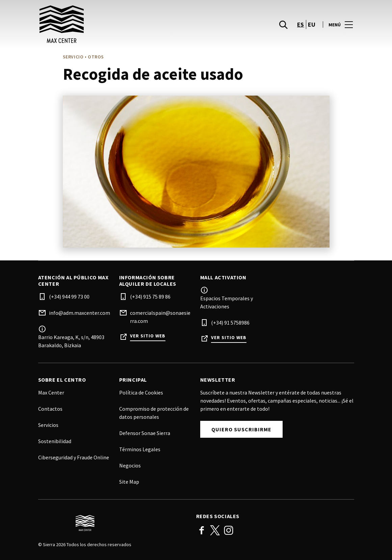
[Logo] (113, 523)
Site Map (129, 482)
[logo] (118, 30)
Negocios (130, 465)
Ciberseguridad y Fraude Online (74, 457)
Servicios (48, 425)
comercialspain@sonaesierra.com (160, 317)
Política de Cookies (141, 392)
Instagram (229, 530)
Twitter (215, 530)
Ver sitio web (148, 336)
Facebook (202, 530)
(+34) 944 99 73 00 (69, 297)
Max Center (51, 392)
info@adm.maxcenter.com (80, 313)
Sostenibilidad (55, 441)
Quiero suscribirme (241, 429)
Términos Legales (140, 449)
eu (312, 31)
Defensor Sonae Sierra (145, 433)
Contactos (50, 409)
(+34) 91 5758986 (230, 323)
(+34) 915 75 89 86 (150, 297)
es (301, 31)
